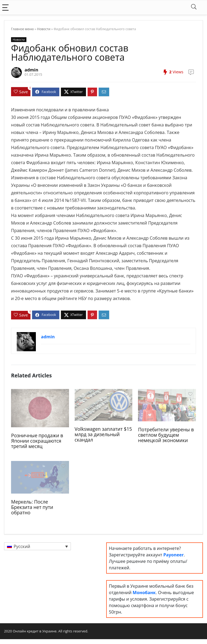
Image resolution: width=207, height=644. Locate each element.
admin (31, 70)
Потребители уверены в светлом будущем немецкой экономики (166, 435)
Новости (44, 29)
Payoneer (173, 555)
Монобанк (144, 593)
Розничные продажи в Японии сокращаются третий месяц (37, 441)
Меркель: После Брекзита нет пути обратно (32, 507)
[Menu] (6, 7)
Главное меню (22, 29)
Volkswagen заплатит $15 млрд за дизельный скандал (103, 434)
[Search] (194, 7)
